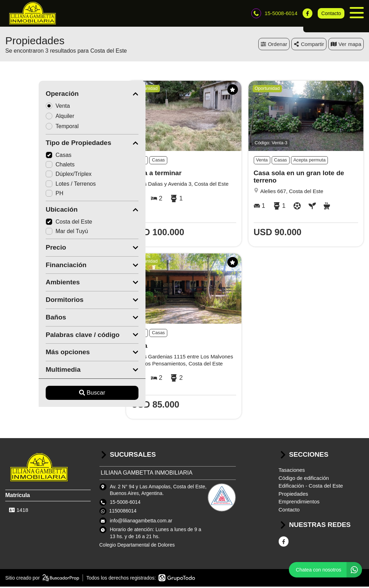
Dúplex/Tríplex (35, 176)
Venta (27, 107)
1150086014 (123, 513)
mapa (346, 45)
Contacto (331, 14)
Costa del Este (35, 223)
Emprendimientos (299, 503)
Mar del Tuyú (33, 233)
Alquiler (29, 117)
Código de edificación (304, 479)
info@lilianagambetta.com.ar (141, 522)
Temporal (31, 128)
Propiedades (293, 495)
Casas (25, 157)
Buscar (59, 394)
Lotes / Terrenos (37, 185)
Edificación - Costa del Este (311, 487)
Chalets (27, 166)
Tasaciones (292, 472)
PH (21, 195)
